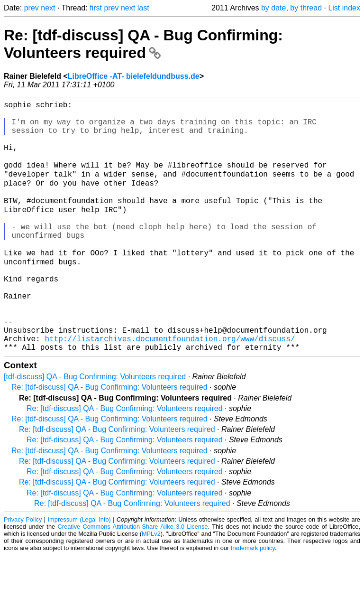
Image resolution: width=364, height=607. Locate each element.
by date (273, 8)
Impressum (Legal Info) (79, 571)
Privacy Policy (23, 571)
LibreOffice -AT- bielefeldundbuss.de (134, 76)
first (96, 8)
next (48, 8)
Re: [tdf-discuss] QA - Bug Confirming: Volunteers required (143, 44)
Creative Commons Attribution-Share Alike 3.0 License (133, 578)
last (143, 8)
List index (344, 8)
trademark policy (253, 600)
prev (32, 8)
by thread (306, 8)
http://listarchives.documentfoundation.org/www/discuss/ (170, 388)
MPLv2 (151, 585)
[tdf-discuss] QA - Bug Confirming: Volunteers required (95, 428)
